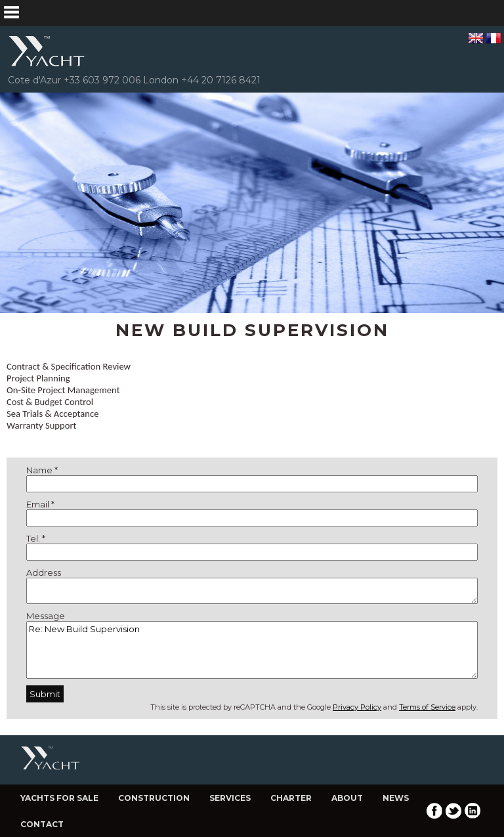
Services (230, 798)
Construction (154, 798)
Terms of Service (427, 707)
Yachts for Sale (59, 798)
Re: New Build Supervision (252, 650)
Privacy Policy (357, 707)
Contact (42, 824)
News (396, 798)
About (347, 798)
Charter (291, 798)
